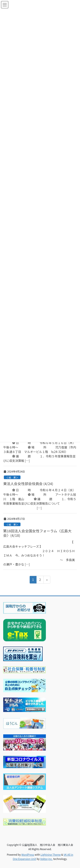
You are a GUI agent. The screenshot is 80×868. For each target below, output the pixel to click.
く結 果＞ (12, 477)
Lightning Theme (51, 854)
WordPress (28, 854)
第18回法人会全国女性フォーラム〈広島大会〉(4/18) (37, 533)
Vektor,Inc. (46, 859)
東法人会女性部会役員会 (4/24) (28, 484)
